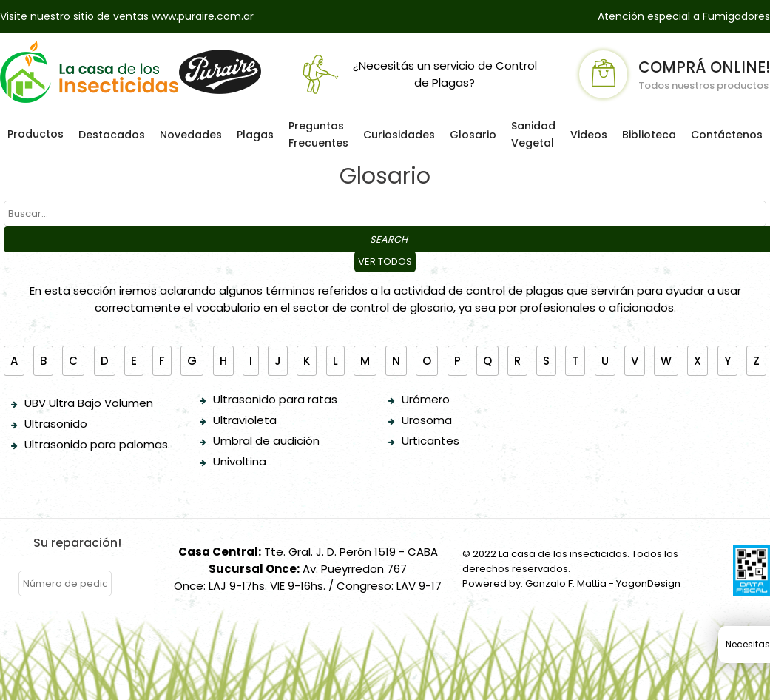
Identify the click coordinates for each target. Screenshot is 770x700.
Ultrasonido (56, 424)
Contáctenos (727, 135)
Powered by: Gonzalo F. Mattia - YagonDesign (571, 583)
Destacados (112, 135)
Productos (36, 134)
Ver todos (385, 262)
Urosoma (427, 420)
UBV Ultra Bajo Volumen (89, 403)
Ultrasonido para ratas (275, 399)
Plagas (255, 135)
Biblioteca (649, 135)
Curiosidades (399, 135)
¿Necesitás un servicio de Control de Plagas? (417, 74)
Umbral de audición (266, 441)
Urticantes (430, 441)
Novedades (191, 135)
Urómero (426, 399)
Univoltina (240, 461)
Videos (589, 135)
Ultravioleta (245, 420)
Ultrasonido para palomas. (97, 444)
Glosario (473, 135)
